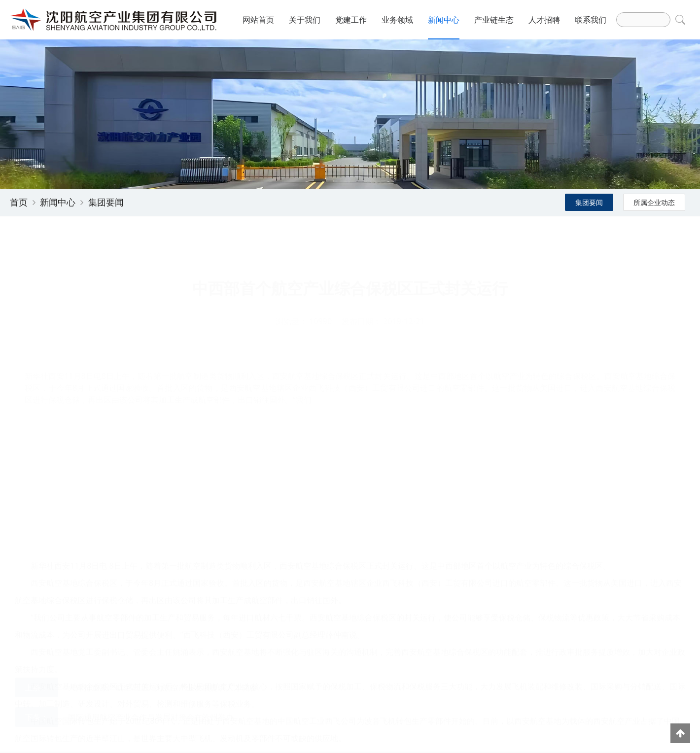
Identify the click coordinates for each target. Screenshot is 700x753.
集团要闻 (106, 202)
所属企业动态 (654, 202)
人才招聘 (544, 20)
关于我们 (305, 20)
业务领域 (397, 20)
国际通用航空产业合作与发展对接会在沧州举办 (151, 678)
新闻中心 (444, 20)
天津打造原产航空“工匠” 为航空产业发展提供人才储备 (163, 649)
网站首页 (258, 20)
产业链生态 (494, 20)
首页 (19, 202)
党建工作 (351, 20)
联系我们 (591, 20)
